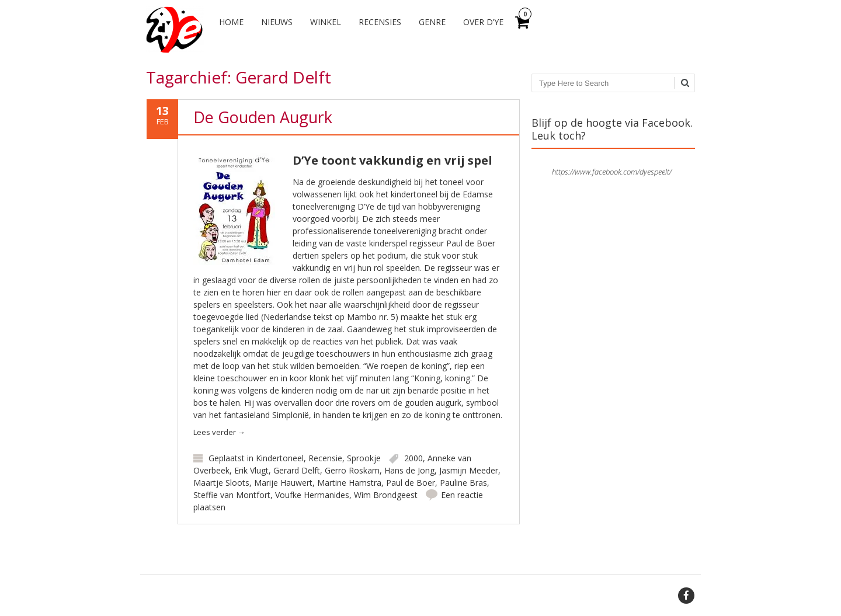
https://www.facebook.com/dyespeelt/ (612, 172)
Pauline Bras (463, 483)
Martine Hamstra (349, 483)
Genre (432, 22)
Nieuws (277, 22)
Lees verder (219, 432)
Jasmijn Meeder (469, 470)
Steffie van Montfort (232, 495)
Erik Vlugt (251, 470)
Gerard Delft (297, 470)
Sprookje (364, 458)
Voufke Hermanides (312, 495)
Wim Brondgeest (386, 495)
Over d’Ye (483, 22)
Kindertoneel (280, 458)
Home (231, 22)
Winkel (326, 22)
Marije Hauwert (283, 483)
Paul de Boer (411, 483)
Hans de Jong (409, 470)
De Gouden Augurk (263, 117)
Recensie (325, 458)
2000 (413, 458)
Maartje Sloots (221, 483)
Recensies (380, 22)
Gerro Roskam (352, 470)
